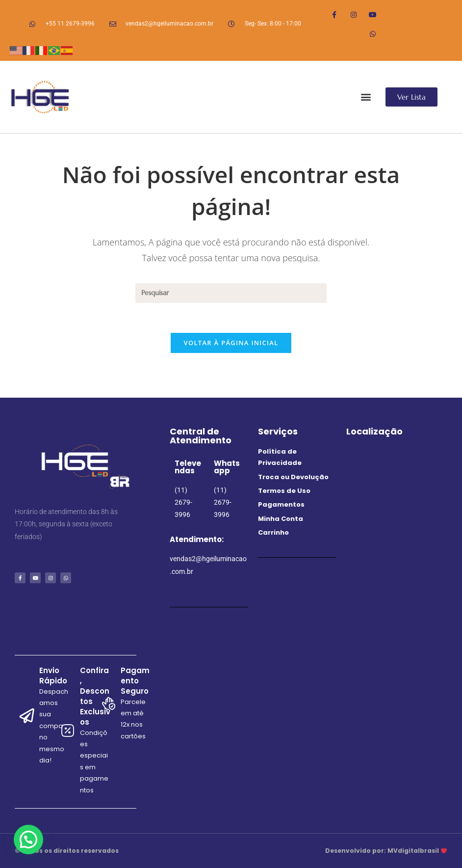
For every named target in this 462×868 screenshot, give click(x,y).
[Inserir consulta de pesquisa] (231, 293)
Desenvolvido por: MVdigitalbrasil (386, 851)
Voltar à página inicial (231, 343)
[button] (366, 97)
